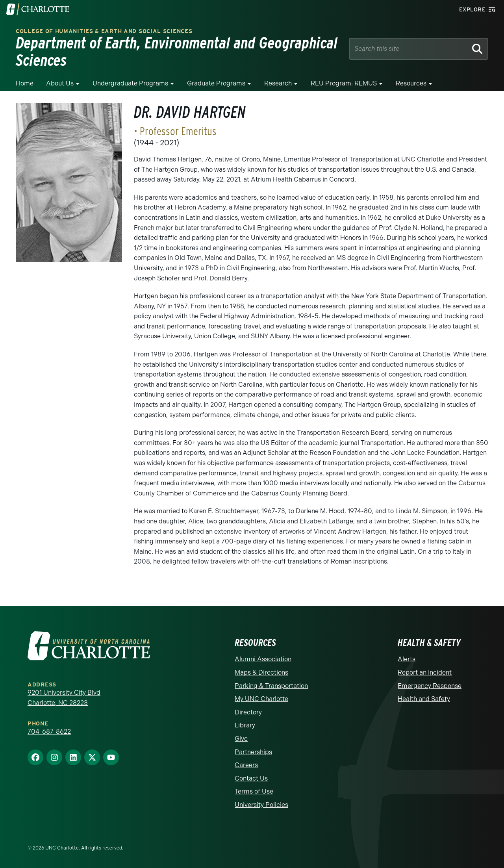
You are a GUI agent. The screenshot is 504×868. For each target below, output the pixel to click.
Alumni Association (263, 659)
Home (25, 83)
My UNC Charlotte (261, 699)
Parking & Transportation (271, 686)
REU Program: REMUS (344, 83)
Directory (248, 712)
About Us (60, 83)
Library (245, 725)
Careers (246, 765)
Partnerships (253, 752)
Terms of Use (254, 791)
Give (241, 739)
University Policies (261, 805)
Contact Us (251, 778)
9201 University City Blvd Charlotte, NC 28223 (64, 698)
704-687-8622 (49, 732)
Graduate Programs (216, 83)
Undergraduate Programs (130, 83)
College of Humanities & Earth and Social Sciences (104, 31)
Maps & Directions (261, 672)
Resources (411, 83)
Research (278, 83)
